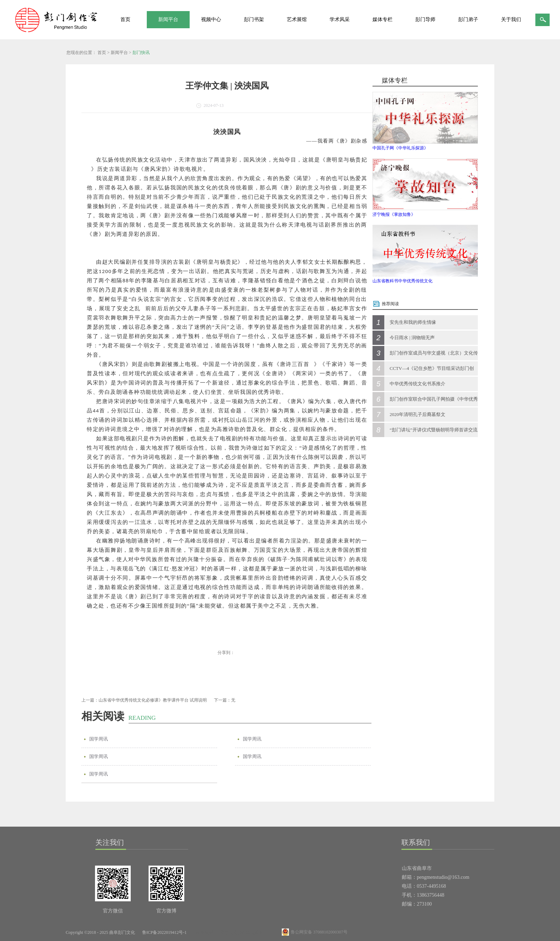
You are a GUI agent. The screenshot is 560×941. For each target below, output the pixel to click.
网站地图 (203, 932)
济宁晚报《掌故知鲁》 (394, 214)
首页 (125, 19)
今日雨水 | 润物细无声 (412, 338)
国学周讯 (99, 739)
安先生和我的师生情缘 (413, 322)
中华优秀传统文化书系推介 (417, 384)
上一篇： (144, 700)
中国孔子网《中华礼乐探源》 (400, 148)
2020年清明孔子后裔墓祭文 (417, 414)
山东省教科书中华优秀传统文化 (402, 281)
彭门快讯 (141, 53)
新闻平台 (119, 53)
